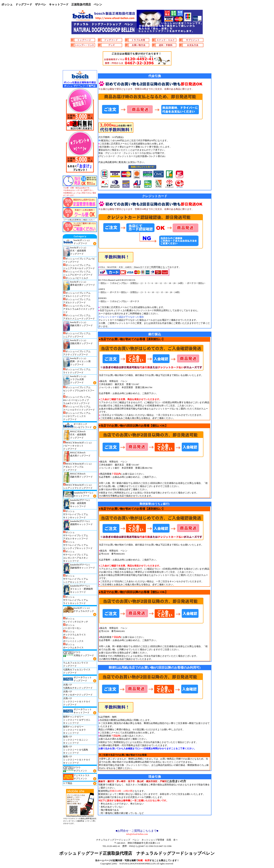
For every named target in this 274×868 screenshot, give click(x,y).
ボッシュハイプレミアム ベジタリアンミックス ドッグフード (77, 416)
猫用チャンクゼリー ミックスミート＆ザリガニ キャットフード (77, 720)
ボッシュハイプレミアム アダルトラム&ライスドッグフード (79, 309)
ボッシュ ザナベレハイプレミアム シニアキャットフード (76, 579)
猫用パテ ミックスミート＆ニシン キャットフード (76, 740)
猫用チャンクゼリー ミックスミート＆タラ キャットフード (74, 730)
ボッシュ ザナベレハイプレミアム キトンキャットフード (76, 514)
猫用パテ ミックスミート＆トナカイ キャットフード (77, 760)
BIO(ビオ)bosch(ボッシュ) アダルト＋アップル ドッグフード (77, 467)
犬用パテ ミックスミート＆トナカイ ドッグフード (77, 702)
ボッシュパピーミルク (76, 278)
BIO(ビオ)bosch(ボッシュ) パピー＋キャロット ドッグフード (77, 446)
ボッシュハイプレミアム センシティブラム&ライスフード (79, 391)
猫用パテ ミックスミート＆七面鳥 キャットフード (76, 750)
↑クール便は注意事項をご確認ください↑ (79, 220)
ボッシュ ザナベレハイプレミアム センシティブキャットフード (78, 545)
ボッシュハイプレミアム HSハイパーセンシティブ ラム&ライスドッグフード (77, 400)
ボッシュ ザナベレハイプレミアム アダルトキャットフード (76, 535)
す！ (177, 860)
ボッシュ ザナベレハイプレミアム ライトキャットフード (76, 600)
